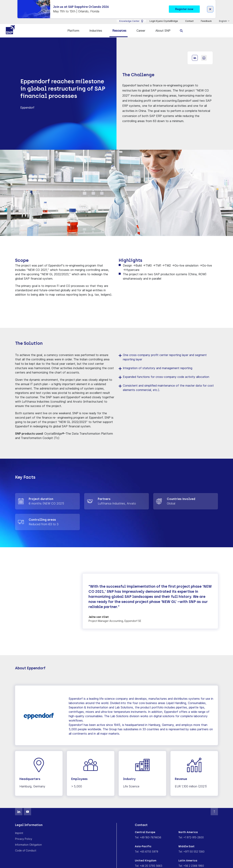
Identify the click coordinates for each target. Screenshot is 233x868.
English (223, 17)
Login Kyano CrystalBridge (164, 16)
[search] (181, 26)
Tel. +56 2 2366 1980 (191, 861)
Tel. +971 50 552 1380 (191, 847)
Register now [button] (184, 4)
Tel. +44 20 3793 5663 (149, 861)
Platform (73, 26)
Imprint (19, 828)
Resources (119, 26)
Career (141, 26)
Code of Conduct (26, 846)
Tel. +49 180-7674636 (148, 833)
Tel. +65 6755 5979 (146, 847)
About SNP (163, 26)
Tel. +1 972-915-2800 (191, 833)
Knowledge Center (131, 17)
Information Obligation (28, 840)
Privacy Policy (24, 834)
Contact (189, 16)
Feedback (206, 16)
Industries (96, 26)
